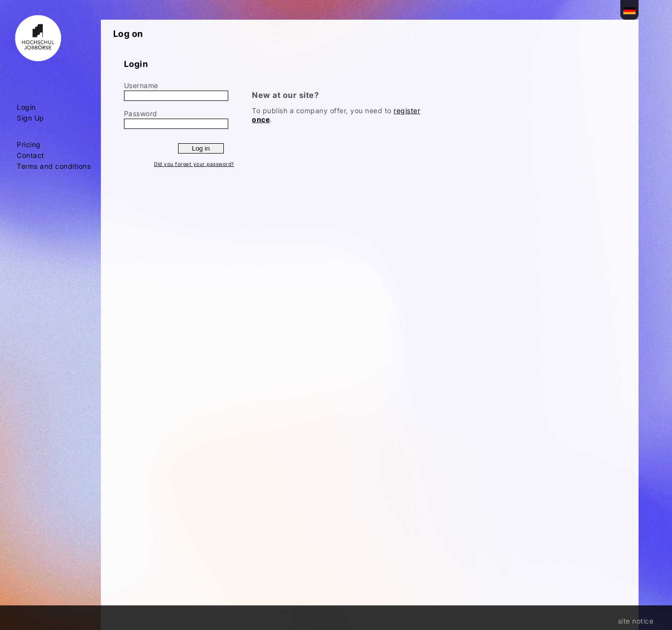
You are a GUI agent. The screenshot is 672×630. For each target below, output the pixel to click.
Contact (31, 156)
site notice (636, 621)
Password (141, 113)
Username (141, 85)
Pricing (29, 145)
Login (26, 107)
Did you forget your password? (194, 164)
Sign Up (31, 118)
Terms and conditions (54, 166)
